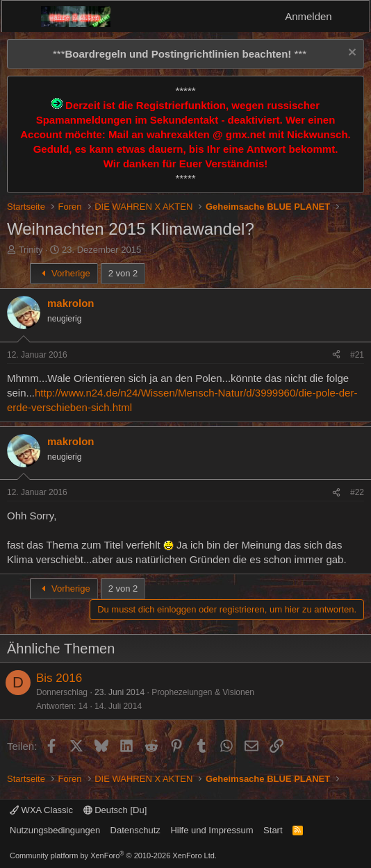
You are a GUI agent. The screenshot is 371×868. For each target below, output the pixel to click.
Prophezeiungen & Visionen (203, 692)
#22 (357, 492)
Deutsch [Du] (115, 810)
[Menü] (21, 17)
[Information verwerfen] (351, 54)
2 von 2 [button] (123, 273)
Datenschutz (135, 830)
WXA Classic (41, 810)
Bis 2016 (59, 678)
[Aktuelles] (353, 16)
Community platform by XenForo (113, 856)
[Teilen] (336, 355)
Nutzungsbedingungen (55, 830)
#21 (357, 355)
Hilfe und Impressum (212, 830)
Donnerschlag (62, 692)
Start (273, 830)
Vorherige (64, 273)
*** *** (180, 54)
